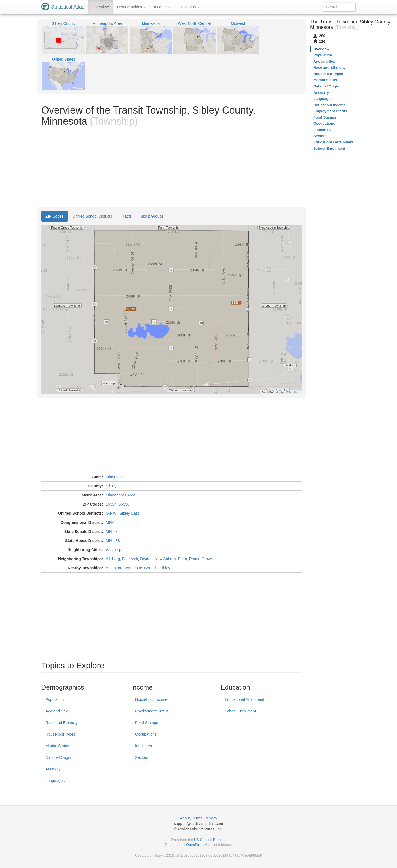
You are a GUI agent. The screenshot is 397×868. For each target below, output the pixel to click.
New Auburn (165, 559)
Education (189, 7)
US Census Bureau (209, 840)
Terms (197, 818)
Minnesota (115, 477)
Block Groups (152, 216)
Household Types (60, 734)
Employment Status (152, 711)
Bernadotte (133, 568)
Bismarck (130, 559)
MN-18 (112, 532)
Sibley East (129, 513)
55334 (111, 504)
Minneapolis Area (121, 495)
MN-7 (111, 522)
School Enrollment (240, 711)
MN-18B (113, 541)
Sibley (111, 486)
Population (55, 699)
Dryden (146, 559)
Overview (101, 7)
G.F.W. (112, 513)
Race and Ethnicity (62, 723)
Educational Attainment (244, 699)
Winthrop (114, 550)
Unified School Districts (92, 216)
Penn (182, 559)
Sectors (142, 757)
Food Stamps (147, 723)
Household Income (151, 699)
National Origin (58, 757)
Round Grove (201, 559)
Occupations (146, 734)
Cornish (151, 568)
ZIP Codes (55, 216)
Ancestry (53, 769)
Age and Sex (57, 711)
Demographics (131, 7)
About (185, 818)
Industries (143, 746)
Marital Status (57, 746)
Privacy (211, 818)
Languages (55, 781)
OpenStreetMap (199, 845)
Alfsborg (113, 559)
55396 (124, 504)
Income (162, 7)
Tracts (126, 216)
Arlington (113, 568)
